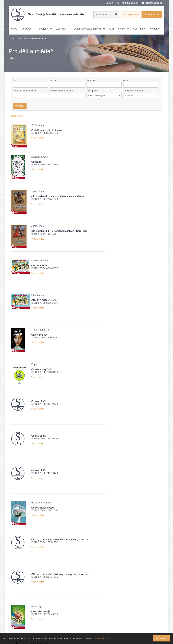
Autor (126, 80)
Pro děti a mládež (41, 39)
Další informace (100, 639)
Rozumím (161, 638)
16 (98, 538)
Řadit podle (92, 91)
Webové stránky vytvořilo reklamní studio (119, 625)
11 (69, 538)
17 (104, 538)
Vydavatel (91, 80)
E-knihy (24, 39)
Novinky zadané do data (61, 91)
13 (80, 538)
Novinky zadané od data (25, 91)
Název (53, 80)
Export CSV (17, 116)
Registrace (133, 14)
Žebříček (58, 592)
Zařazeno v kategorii (133, 91)
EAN (15, 80)
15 (92, 538)
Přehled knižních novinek (33, 592)
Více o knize (38, 138)
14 (86, 538)
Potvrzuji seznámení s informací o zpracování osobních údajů (55, 598)
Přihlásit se (153, 14)
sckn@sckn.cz (154, 3)
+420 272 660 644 (130, 3)
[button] (120, 85)
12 (75, 538)
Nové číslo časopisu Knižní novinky (87, 592)
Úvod (14, 39)
